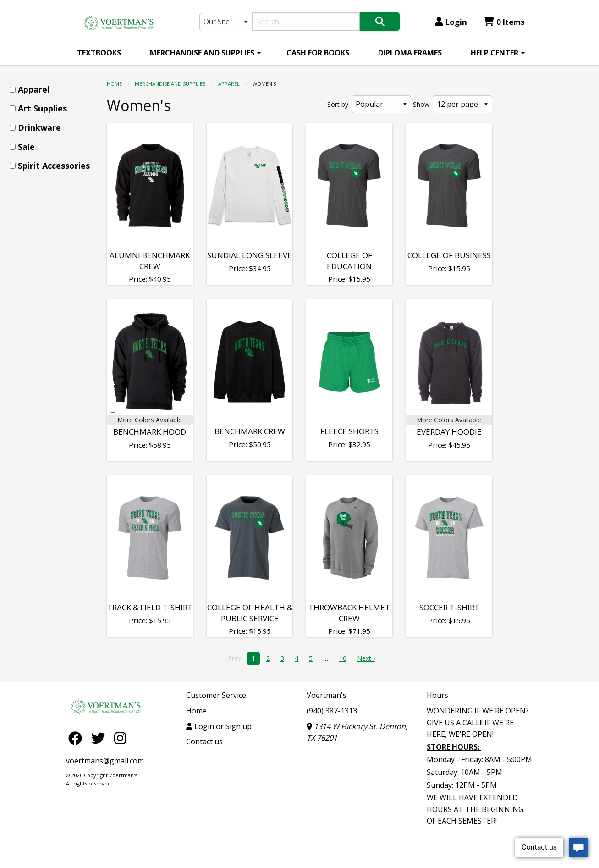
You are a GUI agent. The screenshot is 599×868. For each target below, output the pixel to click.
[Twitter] (100, 738)
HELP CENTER (495, 53)
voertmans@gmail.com (105, 761)
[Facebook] (77, 738)
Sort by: (338, 104)
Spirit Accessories (54, 166)
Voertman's (327, 695)
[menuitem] (99, 53)
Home (114, 84)
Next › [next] (366, 658)
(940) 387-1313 (332, 711)
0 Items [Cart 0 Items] (504, 22)
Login (451, 22)
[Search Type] (226, 22)
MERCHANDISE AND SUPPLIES (202, 53)
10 (343, 658)
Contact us (204, 741)
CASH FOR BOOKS (318, 53)
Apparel (229, 84)
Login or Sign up (219, 726)
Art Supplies (42, 108)
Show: (422, 104)
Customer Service (216, 695)
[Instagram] (120, 738)
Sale (26, 147)
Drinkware (39, 127)
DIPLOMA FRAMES (410, 53)
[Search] (306, 22)
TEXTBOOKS (99, 53)
